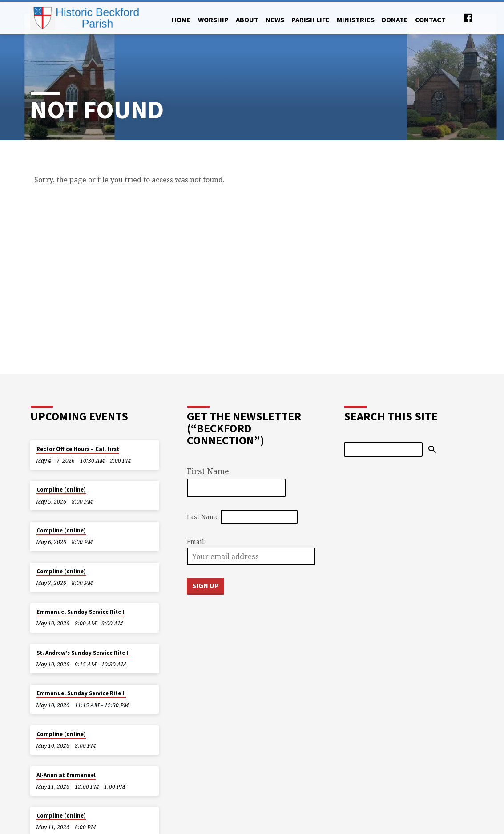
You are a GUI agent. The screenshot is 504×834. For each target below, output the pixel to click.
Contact (430, 20)
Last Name (203, 517)
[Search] (383, 449)
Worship (213, 20)
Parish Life (310, 20)
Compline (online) (61, 490)
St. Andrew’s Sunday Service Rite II (83, 653)
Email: (196, 542)
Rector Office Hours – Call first (78, 449)
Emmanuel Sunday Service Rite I (80, 612)
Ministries (356, 20)
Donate (395, 20)
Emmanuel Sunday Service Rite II (81, 693)
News (275, 20)
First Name (208, 471)
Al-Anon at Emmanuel (66, 775)
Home (181, 20)
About (247, 20)
